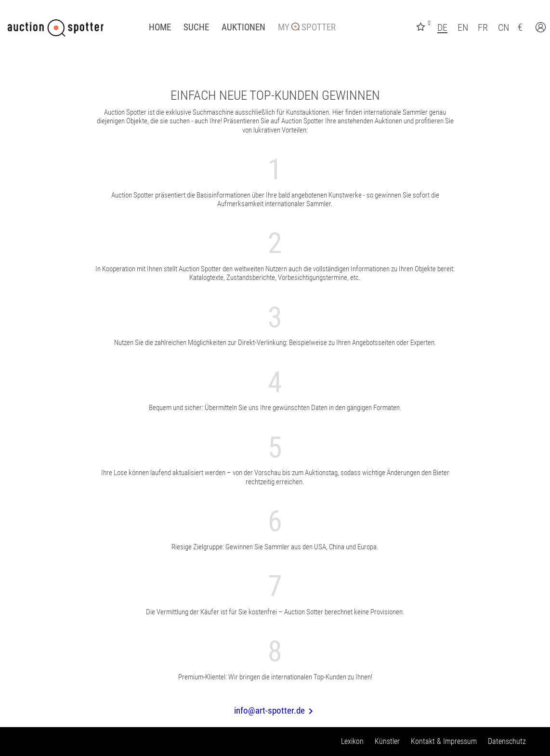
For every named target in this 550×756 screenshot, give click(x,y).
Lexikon (352, 741)
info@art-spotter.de (275, 711)
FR (483, 27)
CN (504, 27)
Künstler (387, 741)
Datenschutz (507, 741)
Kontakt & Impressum (444, 741)
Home (160, 27)
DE (442, 27)
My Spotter (307, 27)
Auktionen (243, 27)
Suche (196, 27)
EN (463, 27)
